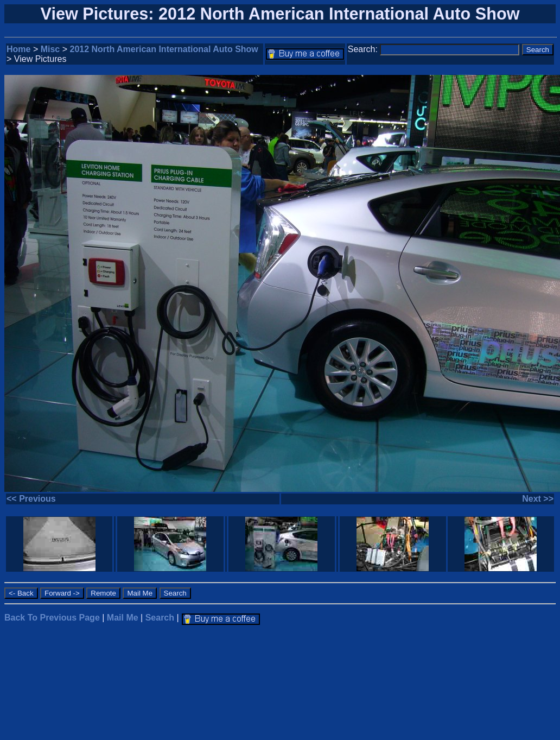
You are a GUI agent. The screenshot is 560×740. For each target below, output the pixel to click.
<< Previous (31, 499)
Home (18, 49)
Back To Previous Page (52, 618)
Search (160, 618)
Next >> (538, 499)
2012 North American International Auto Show (164, 49)
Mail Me (123, 618)
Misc (50, 49)
